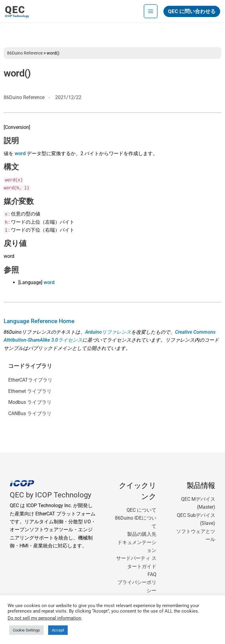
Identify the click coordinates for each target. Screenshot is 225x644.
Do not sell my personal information (44, 618)
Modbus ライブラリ (30, 402)
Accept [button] (58, 630)
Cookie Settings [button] (26, 630)
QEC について (141, 510)
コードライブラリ (30, 366)
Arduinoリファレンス (108, 332)
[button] (192, 11)
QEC (15, 10)
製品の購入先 (142, 534)
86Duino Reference (25, 53)
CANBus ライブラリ (30, 413)
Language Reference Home (39, 321)
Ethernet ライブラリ (30, 391)
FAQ (152, 574)
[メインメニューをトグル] (151, 11)
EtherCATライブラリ (30, 380)
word (20, 153)
